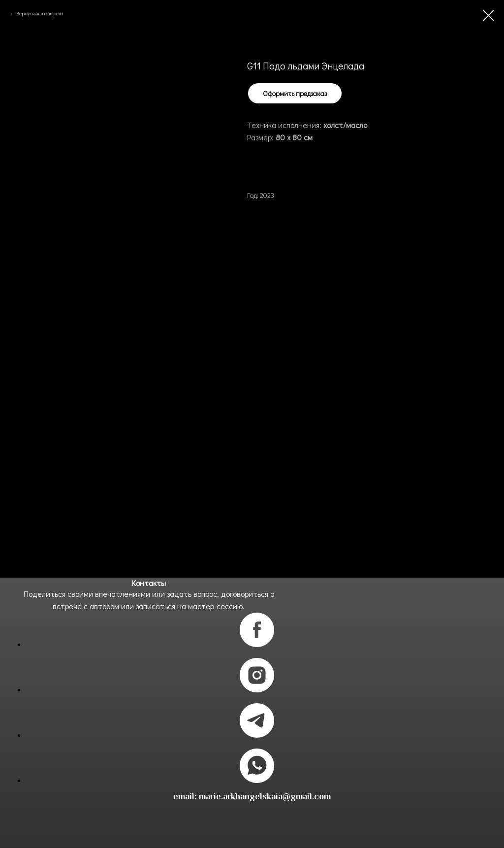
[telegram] (257, 735)
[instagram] (257, 690)
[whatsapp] (257, 780)
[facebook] (257, 644)
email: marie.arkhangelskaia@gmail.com (252, 796)
